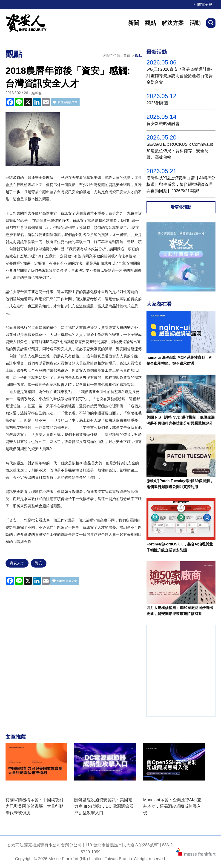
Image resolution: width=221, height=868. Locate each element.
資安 (39, 563)
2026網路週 (157, 103)
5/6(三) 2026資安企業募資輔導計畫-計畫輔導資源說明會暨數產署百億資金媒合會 (180, 76)
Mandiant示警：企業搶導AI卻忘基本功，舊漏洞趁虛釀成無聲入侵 (172, 806)
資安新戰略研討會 (163, 124)
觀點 (150, 23)
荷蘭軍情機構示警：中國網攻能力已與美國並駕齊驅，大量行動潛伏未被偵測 (34, 806)
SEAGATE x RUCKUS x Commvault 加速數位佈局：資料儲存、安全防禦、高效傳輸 (180, 151)
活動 (195, 23)
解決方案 (173, 23)
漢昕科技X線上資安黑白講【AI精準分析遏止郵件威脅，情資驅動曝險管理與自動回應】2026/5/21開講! (181, 184)
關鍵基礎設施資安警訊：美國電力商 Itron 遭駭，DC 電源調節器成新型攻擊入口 (104, 806)
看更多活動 (181, 207)
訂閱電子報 (203, 4)
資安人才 (17, 563)
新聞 (134, 23)
